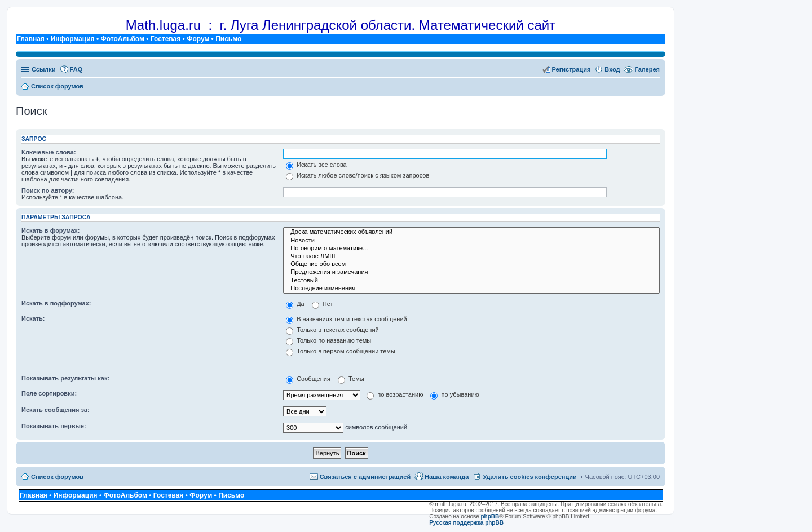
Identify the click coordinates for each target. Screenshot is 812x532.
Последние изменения (471, 289)
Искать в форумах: (50, 230)
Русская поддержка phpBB (466, 523)
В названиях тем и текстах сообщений (347, 319)
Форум (198, 39)
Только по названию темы (328, 340)
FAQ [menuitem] (76, 69)
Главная (31, 39)
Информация (73, 39)
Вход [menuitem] (612, 69)
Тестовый (471, 281)
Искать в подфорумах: (56, 303)
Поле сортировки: (49, 393)
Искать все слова (316, 165)
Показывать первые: (54, 426)
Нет (323, 304)
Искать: (33, 318)
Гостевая (166, 39)
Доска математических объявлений (471, 232)
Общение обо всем (471, 264)
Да (295, 304)
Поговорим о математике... (471, 249)
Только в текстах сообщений (332, 330)
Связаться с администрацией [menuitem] (365, 477)
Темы (351, 379)
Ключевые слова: (49, 152)
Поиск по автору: (48, 190)
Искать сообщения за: (56, 410)
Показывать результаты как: (65, 378)
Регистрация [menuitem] (572, 69)
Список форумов (57, 477)
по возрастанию (395, 394)
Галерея (647, 69)
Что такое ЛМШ (471, 256)
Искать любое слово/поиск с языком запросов (358, 175)
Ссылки (44, 69)
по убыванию (454, 394)
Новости (471, 241)
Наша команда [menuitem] (447, 477)
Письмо (228, 39)
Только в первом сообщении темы (341, 351)
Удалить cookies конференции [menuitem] (529, 477)
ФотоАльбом (122, 39)
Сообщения (308, 379)
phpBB (490, 517)
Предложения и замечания (471, 272)
